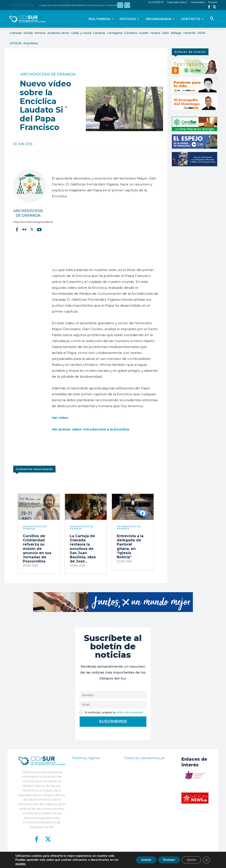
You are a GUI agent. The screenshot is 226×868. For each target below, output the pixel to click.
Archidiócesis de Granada (48, 74)
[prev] (120, 5)
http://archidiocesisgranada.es (28, 222)
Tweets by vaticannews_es (144, 758)
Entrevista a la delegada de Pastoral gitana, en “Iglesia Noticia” (130, 547)
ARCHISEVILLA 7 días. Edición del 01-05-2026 (65, 5)
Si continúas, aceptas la (111, 712)
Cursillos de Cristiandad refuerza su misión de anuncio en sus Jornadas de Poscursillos (37, 549)
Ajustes (188, 860)
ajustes (25, 864)
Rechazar (161, 860)
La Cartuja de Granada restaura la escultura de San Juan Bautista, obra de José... (83, 549)
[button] (212, 19)
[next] (127, 5)
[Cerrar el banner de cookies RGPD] (206, 860)
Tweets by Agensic (86, 758)
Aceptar (135, 860)
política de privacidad (129, 712)
